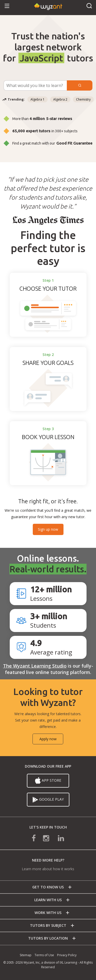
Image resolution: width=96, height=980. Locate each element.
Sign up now (48, 529)
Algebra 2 (60, 99)
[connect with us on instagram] (47, 838)
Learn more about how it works (48, 869)
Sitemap (26, 955)
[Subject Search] (35, 85)
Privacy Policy (67, 955)
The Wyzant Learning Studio (35, 666)
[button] (7, 6)
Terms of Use (44, 955)
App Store (48, 781)
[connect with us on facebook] (37, 838)
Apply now (48, 739)
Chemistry (83, 99)
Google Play (48, 800)
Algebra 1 (38, 99)
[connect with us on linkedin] (57, 838)
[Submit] (80, 85)
